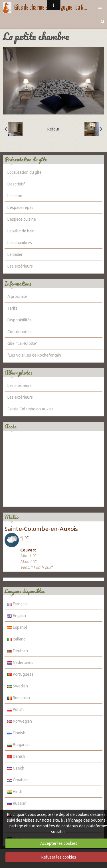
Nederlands (20, 663)
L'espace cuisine (22, 219)
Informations (18, 284)
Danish (16, 756)
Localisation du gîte (25, 172)
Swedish (18, 686)
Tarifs (12, 308)
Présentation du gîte (26, 159)
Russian (17, 803)
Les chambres (20, 243)
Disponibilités (20, 320)
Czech (16, 768)
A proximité (17, 296)
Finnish (16, 733)
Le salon (15, 196)
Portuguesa (20, 674)
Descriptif (16, 184)
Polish (16, 709)
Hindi (15, 792)
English (17, 616)
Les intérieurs (20, 385)
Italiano (17, 639)
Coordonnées (20, 332)
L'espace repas (20, 207)
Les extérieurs (20, 266)
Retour (53, 129)
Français (17, 604)
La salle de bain (21, 231)
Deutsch (18, 651)
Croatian (18, 780)
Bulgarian (19, 745)
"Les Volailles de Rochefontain (34, 355)
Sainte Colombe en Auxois (31, 409)
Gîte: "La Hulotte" (22, 343)
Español (17, 627)
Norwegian (20, 721)
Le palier (15, 254)
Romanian (19, 698)
